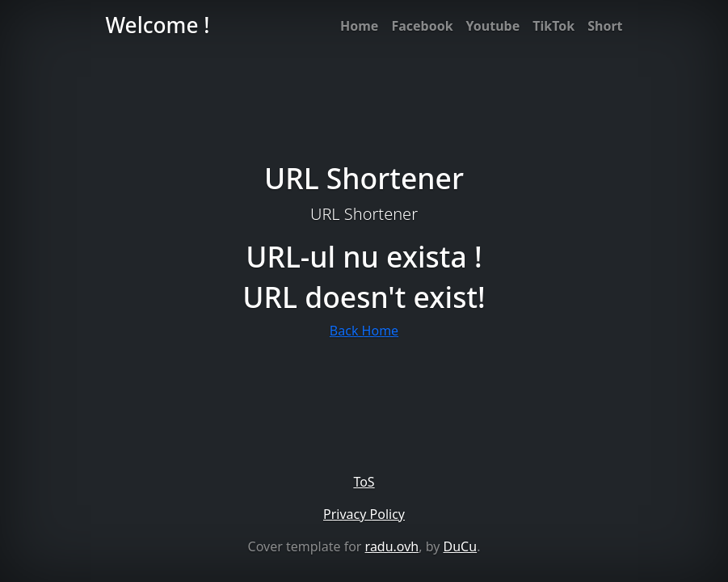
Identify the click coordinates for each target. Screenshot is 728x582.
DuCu (461, 546)
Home (359, 26)
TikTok (553, 26)
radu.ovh (392, 546)
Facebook (422, 26)
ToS (364, 482)
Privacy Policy (364, 514)
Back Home (364, 331)
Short (605, 26)
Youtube (493, 26)
